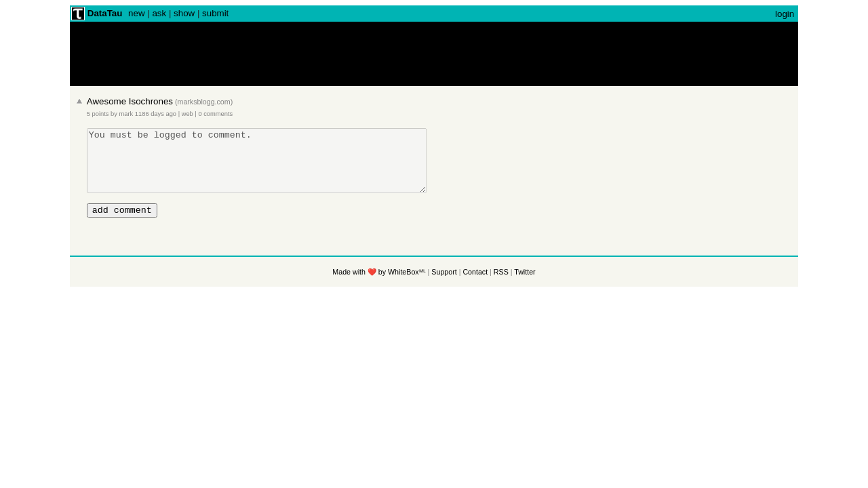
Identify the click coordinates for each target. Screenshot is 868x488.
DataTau (105, 13)
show (184, 13)
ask (159, 13)
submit (215, 13)
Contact (475, 286)
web (188, 114)
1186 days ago (156, 114)
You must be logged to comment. (277, 167)
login (785, 14)
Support (444, 286)
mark (126, 114)
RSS (501, 286)
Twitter (525, 286)
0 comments (215, 114)
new (136, 13)
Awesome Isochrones (130, 101)
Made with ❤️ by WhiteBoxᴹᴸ (379, 286)
